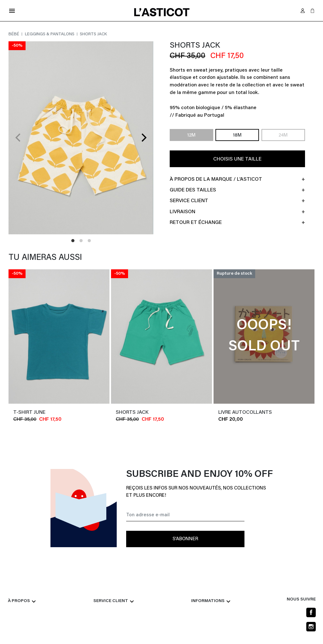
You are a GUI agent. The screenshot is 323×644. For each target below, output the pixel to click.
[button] (312, 11)
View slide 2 (81, 241)
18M (237, 135)
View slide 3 (89, 241)
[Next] (143, 138)
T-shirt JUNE (29, 413)
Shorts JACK (132, 413)
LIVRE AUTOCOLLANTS (245, 413)
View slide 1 (73, 241)
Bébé (14, 34)
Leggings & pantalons (50, 34)
